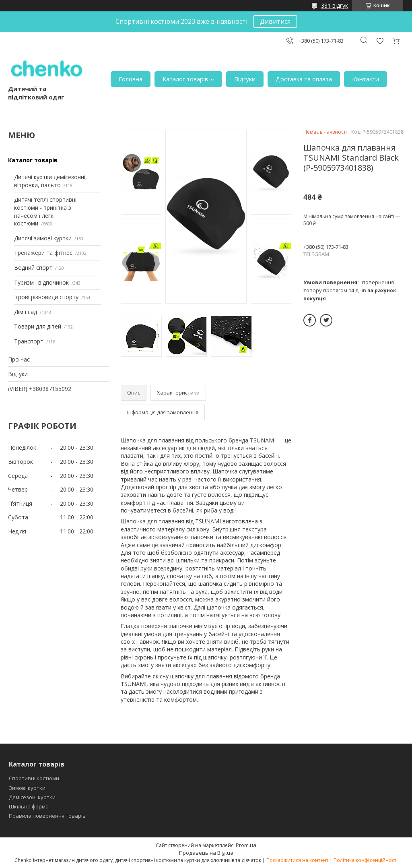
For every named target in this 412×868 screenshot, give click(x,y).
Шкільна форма (29, 806)
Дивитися (275, 21)
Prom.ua (246, 845)
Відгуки (245, 79)
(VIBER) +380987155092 (40, 389)
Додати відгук (380, 41)
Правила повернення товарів (47, 816)
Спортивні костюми (34, 778)
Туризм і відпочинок (41, 282)
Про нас (19, 359)
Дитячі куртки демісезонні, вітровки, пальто (50, 181)
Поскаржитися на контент (297, 860)
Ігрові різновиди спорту (46, 297)
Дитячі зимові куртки (43, 238)
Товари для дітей (38, 326)
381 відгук (335, 5)
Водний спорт (33, 268)
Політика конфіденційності (366, 860)
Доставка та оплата (304, 79)
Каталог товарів (185, 79)
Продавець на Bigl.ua (206, 853)
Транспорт (29, 341)
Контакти (366, 79)
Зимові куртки (27, 788)
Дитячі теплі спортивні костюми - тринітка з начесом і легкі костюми (45, 211)
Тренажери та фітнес (43, 253)
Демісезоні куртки (32, 797)
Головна (131, 79)
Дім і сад (26, 312)
